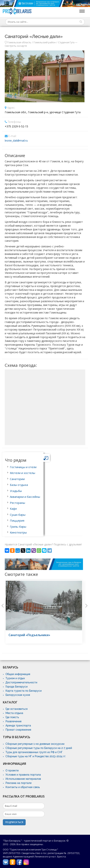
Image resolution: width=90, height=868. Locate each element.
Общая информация (18, 674)
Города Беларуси (17, 687)
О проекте (12, 770)
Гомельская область (19, 42)
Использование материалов (23, 779)
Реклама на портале (19, 783)
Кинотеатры (18, 532)
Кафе (13, 509)
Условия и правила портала (23, 775)
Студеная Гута (66, 42)
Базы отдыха (19, 485)
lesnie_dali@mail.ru (16, 141)
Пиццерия (17, 520)
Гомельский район (45, 42)
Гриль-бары (18, 527)
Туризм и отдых (15, 678)
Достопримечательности (21, 682)
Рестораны (17, 503)
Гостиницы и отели (23, 467)
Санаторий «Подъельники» (29, 635)
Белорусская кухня (18, 695)
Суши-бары (18, 515)
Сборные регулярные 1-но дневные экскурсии (35, 744)
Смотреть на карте (16, 46)
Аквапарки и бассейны (25, 497)
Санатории (17, 479)
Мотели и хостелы (22, 473)
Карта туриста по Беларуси (24, 691)
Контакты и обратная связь (23, 787)
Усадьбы (16, 491)
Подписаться (14, 822)
